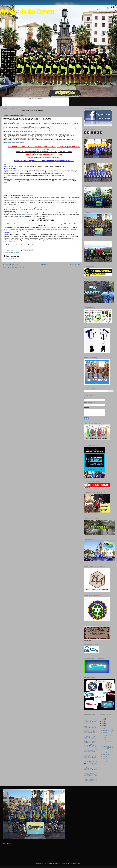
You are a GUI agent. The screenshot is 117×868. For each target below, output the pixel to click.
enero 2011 (106, 762)
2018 (103, 718)
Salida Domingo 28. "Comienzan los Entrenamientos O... (107, 743)
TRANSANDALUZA (87, 781)
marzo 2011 (106, 758)
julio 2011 (106, 751)
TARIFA (94, 778)
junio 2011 (106, 753)
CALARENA (90, 725)
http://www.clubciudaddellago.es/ (29, 215)
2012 (103, 727)
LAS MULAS (95, 758)
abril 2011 (106, 756)
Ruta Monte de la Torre (91, 774)
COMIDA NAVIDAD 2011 (89, 734)
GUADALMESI (89, 748)
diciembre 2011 (107, 730)
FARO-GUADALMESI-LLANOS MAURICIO (91, 743)
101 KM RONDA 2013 (89, 718)
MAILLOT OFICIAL (87, 760)
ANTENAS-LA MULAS (92, 723)
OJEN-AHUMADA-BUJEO (92, 767)
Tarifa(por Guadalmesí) (89, 779)
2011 (103, 729)
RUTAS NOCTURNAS (88, 776)
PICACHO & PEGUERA (88, 770)
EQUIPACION (86, 740)
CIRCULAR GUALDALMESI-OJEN (90, 733)
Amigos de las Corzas (27, 11)
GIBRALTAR (95, 745)
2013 (103, 725)
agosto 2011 (106, 738)
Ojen (85, 767)
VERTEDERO (88, 782)
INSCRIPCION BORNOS (14, 253)
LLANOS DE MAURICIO (91, 759)
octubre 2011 (106, 734)
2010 (103, 764)
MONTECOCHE (93, 762)
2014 (103, 723)
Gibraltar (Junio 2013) (92, 747)
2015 (103, 722)
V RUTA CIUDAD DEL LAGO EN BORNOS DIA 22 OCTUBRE (108, 748)
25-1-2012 (96, 720)
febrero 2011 (106, 760)
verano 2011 (95, 781)
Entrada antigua (74, 265)
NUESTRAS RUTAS (92, 766)
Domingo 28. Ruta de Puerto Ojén (107, 740)
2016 (103, 720)
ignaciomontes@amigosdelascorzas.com (13, 142)
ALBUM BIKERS (89, 722)
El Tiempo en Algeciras (35, 98)
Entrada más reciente (11, 265)
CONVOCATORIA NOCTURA (88, 735)
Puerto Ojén (95, 773)
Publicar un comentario (12, 258)
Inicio (43, 265)
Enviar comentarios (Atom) (18, 267)
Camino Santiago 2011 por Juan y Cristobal (91, 726)
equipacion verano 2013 (91, 741)
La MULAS (91, 753)
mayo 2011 (105, 755)
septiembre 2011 (107, 736)
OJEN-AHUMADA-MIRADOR (88, 768)
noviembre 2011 (107, 732)
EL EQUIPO (92, 738)
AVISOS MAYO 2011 (88, 724)
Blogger (79, 863)
